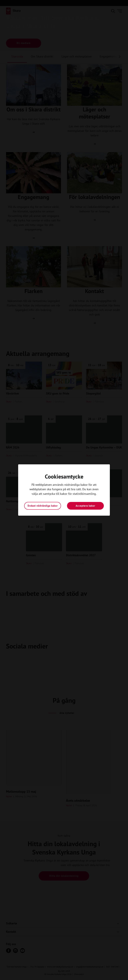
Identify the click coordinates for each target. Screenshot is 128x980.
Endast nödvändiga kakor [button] (43, 506)
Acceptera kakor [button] (85, 506)
